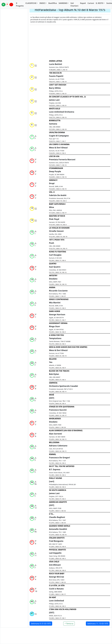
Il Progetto (20, 4)
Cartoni (91, 3)
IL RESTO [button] (99, 3)
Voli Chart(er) (74, 4)
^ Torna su (69, 624)
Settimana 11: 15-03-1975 (98, 624)
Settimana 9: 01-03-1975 (41, 624)
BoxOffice (53, 3)
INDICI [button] (42, 3)
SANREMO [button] (63, 3)
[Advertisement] (70, 42)
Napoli (83, 3)
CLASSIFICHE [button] (31, 3)
